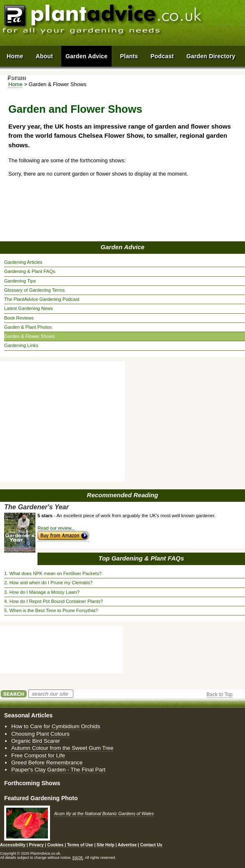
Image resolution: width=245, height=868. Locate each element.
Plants (129, 56)
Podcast (162, 56)
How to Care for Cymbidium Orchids (56, 726)
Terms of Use (80, 845)
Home (15, 56)
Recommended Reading (123, 495)
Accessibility (13, 845)
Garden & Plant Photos (28, 327)
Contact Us (151, 845)
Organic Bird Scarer (36, 741)
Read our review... (56, 528)
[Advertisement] (65, 422)
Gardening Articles (23, 262)
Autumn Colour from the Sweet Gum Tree (62, 748)
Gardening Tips (20, 281)
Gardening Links (21, 345)
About (44, 56)
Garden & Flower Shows (29, 336)
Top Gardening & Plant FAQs (141, 558)
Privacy (37, 845)
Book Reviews (19, 318)
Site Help (106, 845)
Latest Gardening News (29, 308)
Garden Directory (211, 56)
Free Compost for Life (38, 755)
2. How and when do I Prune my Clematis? (48, 583)
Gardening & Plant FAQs (30, 271)
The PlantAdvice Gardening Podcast (42, 299)
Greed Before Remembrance (47, 763)
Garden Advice (122, 247)
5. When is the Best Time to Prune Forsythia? (51, 610)
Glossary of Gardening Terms (34, 290)
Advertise (127, 845)
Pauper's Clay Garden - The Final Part (58, 770)
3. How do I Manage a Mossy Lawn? (42, 592)
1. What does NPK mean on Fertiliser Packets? (53, 573)
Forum (16, 77)
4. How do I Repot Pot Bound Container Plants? (54, 601)
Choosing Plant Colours (40, 734)
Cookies (56, 845)
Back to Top (220, 694)
